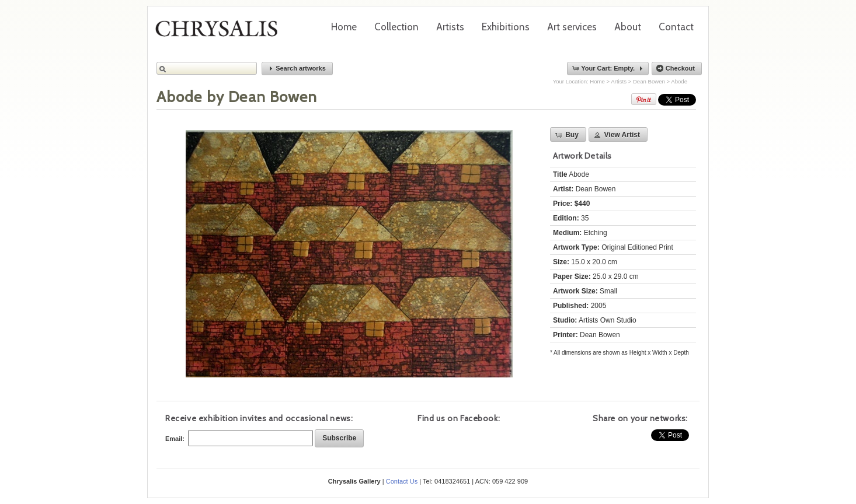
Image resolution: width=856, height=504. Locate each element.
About (628, 27)
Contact (676, 27)
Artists (450, 27)
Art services (572, 27)
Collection (396, 27)
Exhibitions (506, 27)
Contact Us (402, 481)
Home (344, 27)
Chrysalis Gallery (221, 33)
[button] (297, 69)
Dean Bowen (649, 81)
